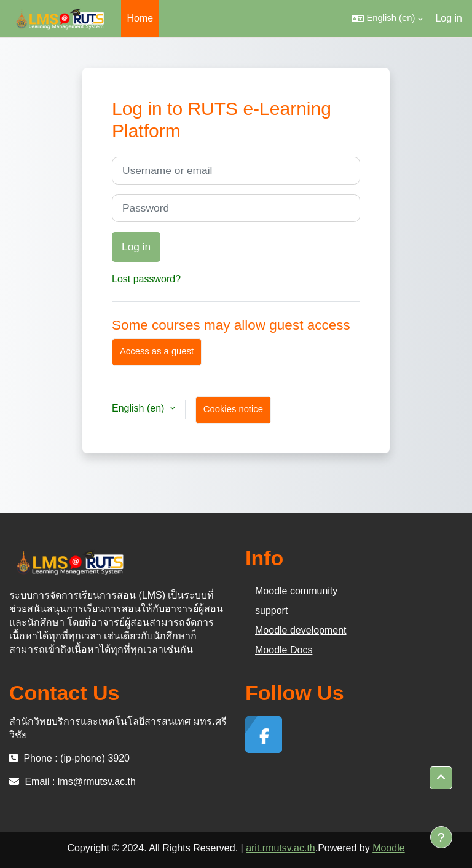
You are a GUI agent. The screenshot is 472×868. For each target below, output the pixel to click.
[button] (387, 18)
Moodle (388, 848)
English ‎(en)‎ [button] (140, 408)
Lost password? (146, 279)
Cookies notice (233, 409)
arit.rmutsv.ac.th (281, 848)
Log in (449, 18)
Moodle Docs (284, 650)
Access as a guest (157, 351)
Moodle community (296, 591)
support (271, 611)
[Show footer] (441, 837)
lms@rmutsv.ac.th (97, 782)
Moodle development (301, 630)
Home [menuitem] (140, 18)
